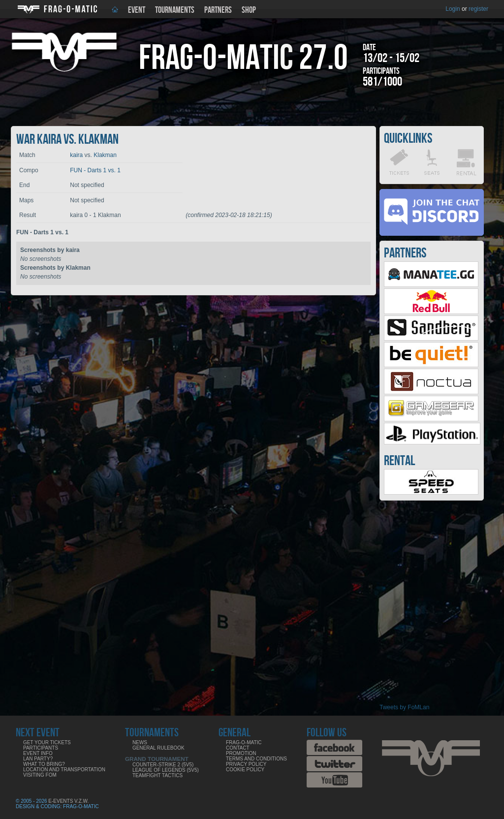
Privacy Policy (246, 764)
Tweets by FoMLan (404, 707)
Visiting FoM (40, 775)
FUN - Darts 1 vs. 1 (95, 170)
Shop (249, 10)
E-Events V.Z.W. (68, 801)
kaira (76, 155)
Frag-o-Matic (244, 742)
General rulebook (158, 748)
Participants (41, 748)
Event (137, 10)
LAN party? (38, 759)
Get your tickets (47, 742)
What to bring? (44, 764)
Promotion (241, 753)
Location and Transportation (64, 770)
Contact (238, 748)
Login (453, 9)
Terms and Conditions (256, 759)
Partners (218, 10)
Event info (38, 753)
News (140, 742)
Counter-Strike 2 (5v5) (163, 765)
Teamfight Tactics (157, 775)
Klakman (105, 155)
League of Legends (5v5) (166, 770)
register (478, 9)
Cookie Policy (245, 770)
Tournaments (175, 10)
